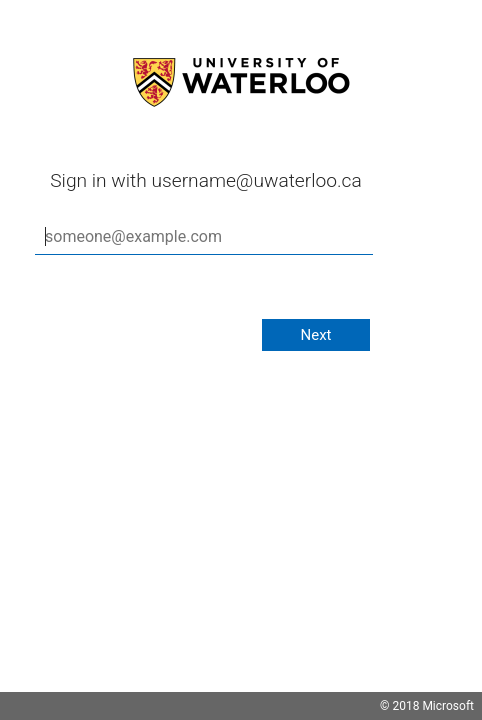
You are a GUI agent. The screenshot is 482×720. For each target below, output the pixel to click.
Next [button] (315, 335)
